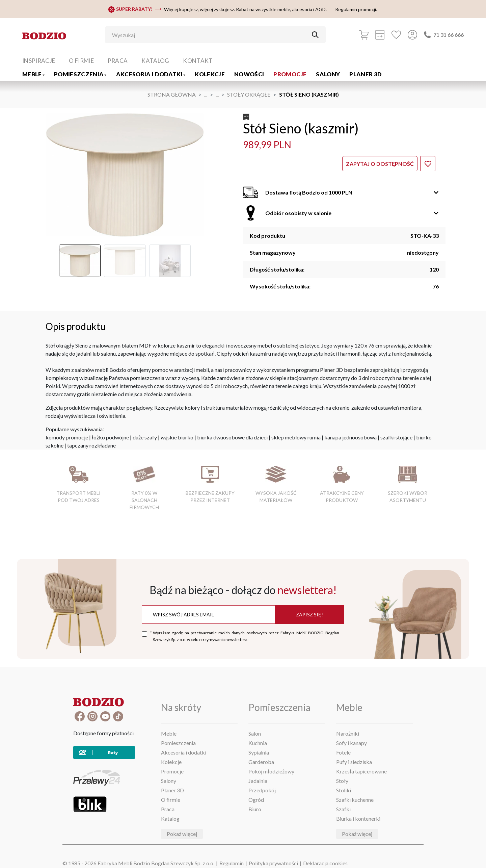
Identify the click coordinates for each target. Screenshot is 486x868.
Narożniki (348, 733)
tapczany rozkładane (91, 445)
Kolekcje (210, 74)
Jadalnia (258, 781)
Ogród (256, 800)
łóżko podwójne (110, 437)
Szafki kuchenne (355, 800)
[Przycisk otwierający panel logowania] (412, 35)
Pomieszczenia (80, 74)
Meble (33, 74)
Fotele (343, 752)
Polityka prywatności (273, 863)
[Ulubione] (396, 35)
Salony (328, 74)
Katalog (155, 61)
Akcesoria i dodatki (151, 74)
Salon (255, 733)
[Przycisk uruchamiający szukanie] (315, 35)
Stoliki (344, 790)
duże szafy (145, 437)
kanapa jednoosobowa (350, 437)
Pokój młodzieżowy (271, 771)
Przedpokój (262, 790)
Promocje (290, 74)
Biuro (255, 809)
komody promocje (67, 437)
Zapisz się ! (310, 615)
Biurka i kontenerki (358, 819)
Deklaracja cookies (325, 863)
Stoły (342, 781)
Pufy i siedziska (354, 762)
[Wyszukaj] (210, 35)
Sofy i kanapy (352, 743)
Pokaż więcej (182, 834)
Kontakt (198, 61)
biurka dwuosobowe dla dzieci (232, 437)
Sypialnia (259, 752)
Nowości (249, 74)
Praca (118, 61)
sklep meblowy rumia (296, 437)
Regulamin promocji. (356, 9)
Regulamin (232, 863)
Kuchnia (258, 743)
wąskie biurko (177, 437)
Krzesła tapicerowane (361, 771)
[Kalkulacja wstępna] (380, 35)
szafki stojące (396, 437)
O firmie (81, 61)
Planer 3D (366, 74)
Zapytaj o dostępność (380, 164)
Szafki (343, 809)
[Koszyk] (364, 35)
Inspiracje (39, 61)
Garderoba (261, 762)
